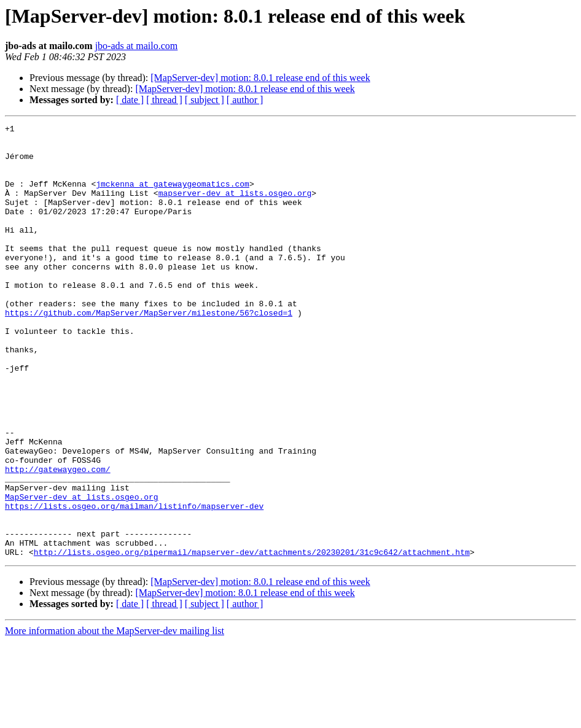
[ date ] (130, 100)
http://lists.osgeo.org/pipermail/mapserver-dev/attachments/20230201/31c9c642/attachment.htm (252, 638)
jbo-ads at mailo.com (137, 46)
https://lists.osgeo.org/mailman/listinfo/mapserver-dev (134, 583)
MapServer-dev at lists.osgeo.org (82, 572)
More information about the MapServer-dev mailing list (115, 717)
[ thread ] (164, 100)
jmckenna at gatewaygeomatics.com (173, 196)
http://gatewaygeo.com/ (58, 539)
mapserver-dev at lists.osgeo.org (235, 207)
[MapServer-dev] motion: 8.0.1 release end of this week (260, 78)
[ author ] (245, 100)
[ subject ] (205, 100)
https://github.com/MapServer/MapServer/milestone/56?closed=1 (149, 351)
